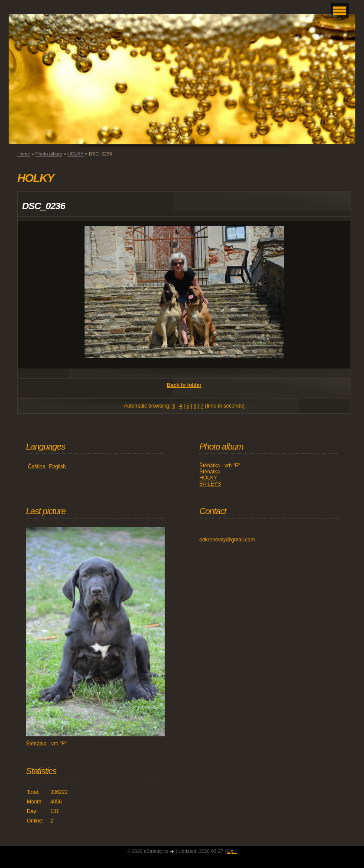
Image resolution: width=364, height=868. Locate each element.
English (57, 466)
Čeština (37, 466)
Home (24, 154)
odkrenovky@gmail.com (227, 540)
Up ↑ (232, 851)
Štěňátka (210, 472)
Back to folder (184, 385)
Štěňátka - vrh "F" (220, 466)
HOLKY (76, 154)
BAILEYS (210, 484)
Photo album (49, 154)
